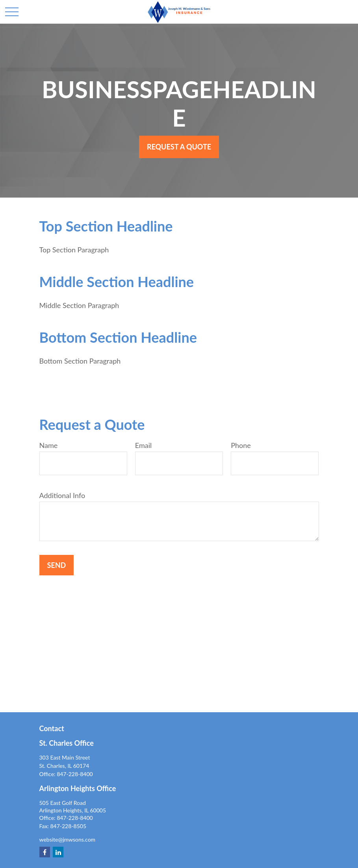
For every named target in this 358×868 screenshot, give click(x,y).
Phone (241, 445)
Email (143, 445)
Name (49, 445)
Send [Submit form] (57, 565)
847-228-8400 (75, 774)
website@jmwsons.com (68, 839)
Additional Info (62, 495)
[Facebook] (45, 852)
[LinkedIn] (58, 852)
